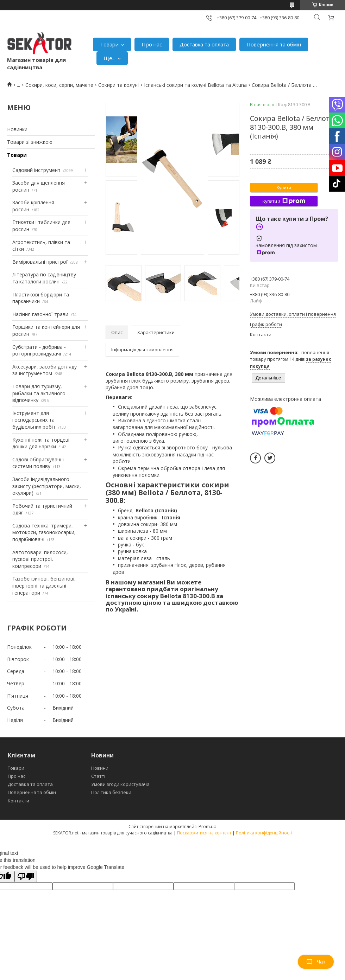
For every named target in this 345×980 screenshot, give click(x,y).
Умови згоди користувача (120, 784)
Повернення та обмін (274, 44)
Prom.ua (208, 826)
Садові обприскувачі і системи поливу (38, 463)
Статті (98, 776)
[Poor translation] (26, 876)
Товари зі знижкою (30, 142)
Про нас (152, 44)
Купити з (284, 201)
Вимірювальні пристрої (40, 262)
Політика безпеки (111, 792)
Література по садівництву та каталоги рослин (44, 278)
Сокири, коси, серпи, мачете (59, 85)
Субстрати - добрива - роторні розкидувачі (39, 350)
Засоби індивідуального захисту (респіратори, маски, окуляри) (47, 486)
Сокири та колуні (118, 85)
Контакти (18, 801)
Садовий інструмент (36, 170)
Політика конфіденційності (264, 833)
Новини (100, 768)
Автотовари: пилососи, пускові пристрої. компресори (40, 559)
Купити (284, 188)
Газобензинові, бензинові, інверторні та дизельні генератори (44, 585)
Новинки (17, 129)
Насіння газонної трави (40, 314)
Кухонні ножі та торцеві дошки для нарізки (41, 443)
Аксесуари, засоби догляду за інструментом (45, 370)
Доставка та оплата (204, 44)
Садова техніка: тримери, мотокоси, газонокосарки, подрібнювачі (44, 532)
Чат (316, 962)
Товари (109, 44)
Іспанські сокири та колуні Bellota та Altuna (195, 85)
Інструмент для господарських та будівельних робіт (34, 420)
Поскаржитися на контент (204, 833)
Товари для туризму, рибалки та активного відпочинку (39, 393)
